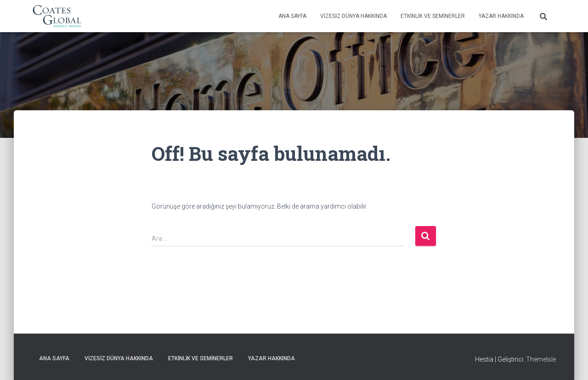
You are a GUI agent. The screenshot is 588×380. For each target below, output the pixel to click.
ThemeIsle (541, 359)
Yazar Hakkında (501, 16)
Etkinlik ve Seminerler (433, 16)
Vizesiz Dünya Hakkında (353, 16)
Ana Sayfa (292, 16)
